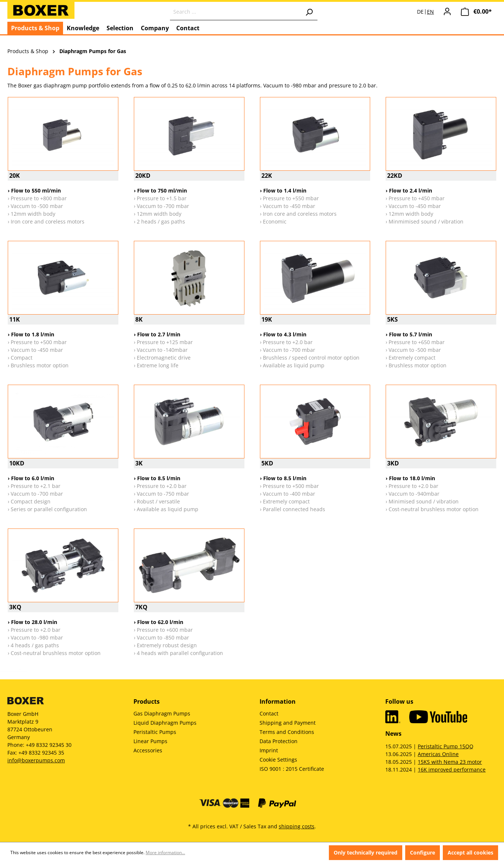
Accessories (148, 750)
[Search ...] (235, 12)
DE (420, 12)
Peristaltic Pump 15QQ (446, 746)
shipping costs (297, 826)
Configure (423, 852)
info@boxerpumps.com (36, 760)
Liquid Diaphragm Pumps (165, 723)
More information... (165, 852)
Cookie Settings (278, 760)
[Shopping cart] (476, 12)
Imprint (269, 750)
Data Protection (279, 741)
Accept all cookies (470, 852)
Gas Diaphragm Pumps (162, 713)
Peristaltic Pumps (155, 732)
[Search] (309, 12)
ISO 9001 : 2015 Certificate (292, 769)
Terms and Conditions (287, 732)
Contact (269, 713)
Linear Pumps (150, 741)
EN (430, 12)
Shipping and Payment (288, 723)
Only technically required (366, 852)
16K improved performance (452, 770)
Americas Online (438, 754)
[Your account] (447, 11)
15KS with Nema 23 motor (450, 762)
